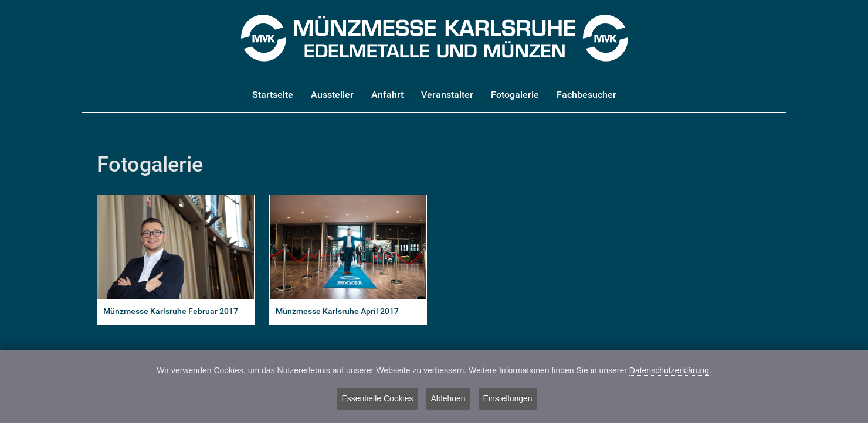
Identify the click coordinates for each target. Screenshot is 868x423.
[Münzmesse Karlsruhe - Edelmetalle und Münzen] (434, 37)
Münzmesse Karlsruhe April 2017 (337, 311)
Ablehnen (448, 399)
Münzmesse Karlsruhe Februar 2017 (171, 311)
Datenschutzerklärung (669, 371)
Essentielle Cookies (377, 399)
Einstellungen (508, 399)
